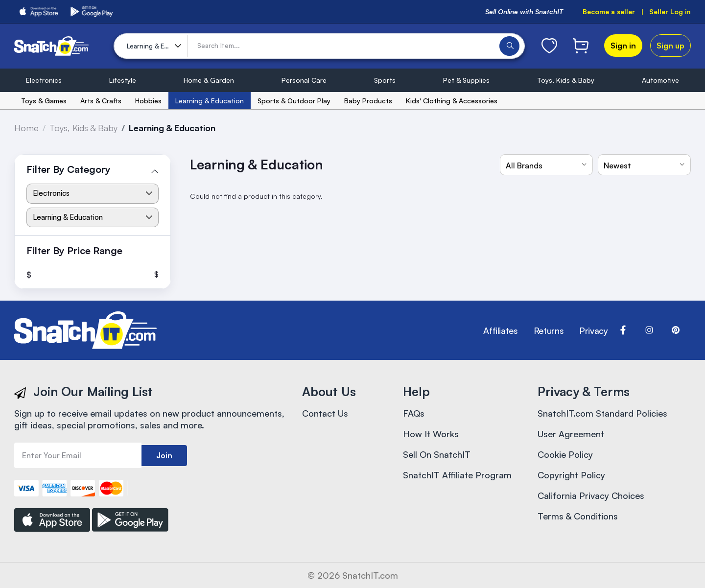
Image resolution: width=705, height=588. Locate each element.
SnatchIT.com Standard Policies (602, 413)
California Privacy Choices (591, 495)
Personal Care (304, 80)
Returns (549, 330)
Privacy (593, 330)
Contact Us (325, 413)
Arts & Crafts (101, 101)
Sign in (623, 46)
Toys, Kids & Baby (566, 80)
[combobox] (546, 165)
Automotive (660, 80)
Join (164, 455)
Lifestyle (123, 80)
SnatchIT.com (370, 575)
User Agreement (571, 434)
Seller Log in (670, 12)
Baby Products (368, 101)
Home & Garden (209, 80)
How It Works (431, 434)
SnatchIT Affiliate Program (457, 475)
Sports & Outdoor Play (294, 101)
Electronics (44, 80)
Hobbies (148, 101)
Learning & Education (210, 101)
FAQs (414, 413)
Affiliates (500, 330)
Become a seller (609, 12)
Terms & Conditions (578, 516)
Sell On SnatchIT (437, 454)
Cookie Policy (565, 454)
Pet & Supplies (466, 80)
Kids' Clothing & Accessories (452, 101)
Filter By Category (69, 169)
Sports (385, 80)
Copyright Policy (571, 475)
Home (26, 128)
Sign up (670, 46)
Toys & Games (44, 101)
